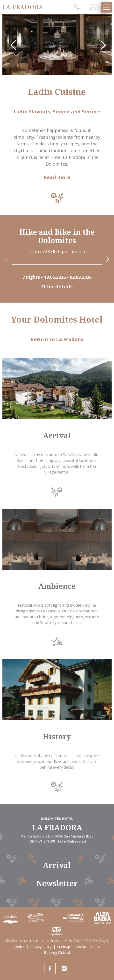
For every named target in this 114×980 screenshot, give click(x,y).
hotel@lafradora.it (72, 841)
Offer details (57, 287)
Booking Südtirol (57, 952)
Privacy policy (41, 947)
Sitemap (64, 947)
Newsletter (57, 883)
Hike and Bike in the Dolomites (57, 236)
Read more (57, 177)
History (57, 737)
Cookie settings (88, 947)
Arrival (57, 436)
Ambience (57, 586)
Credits (19, 947)
